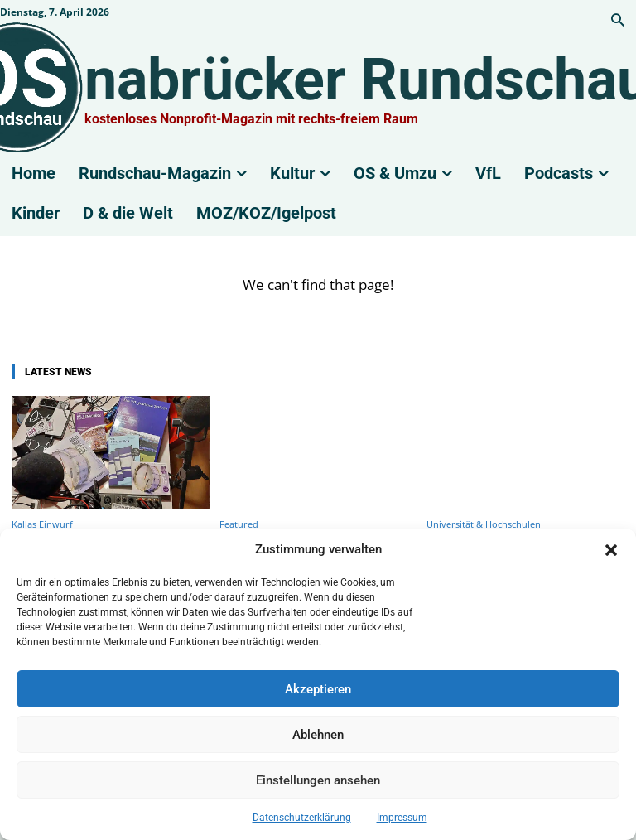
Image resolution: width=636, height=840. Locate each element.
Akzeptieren (318, 689)
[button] (611, 550)
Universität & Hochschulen (484, 524)
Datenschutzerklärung (302, 818)
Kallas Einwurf (42, 524)
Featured (239, 524)
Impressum (402, 818)
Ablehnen (318, 735)
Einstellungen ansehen (318, 780)
